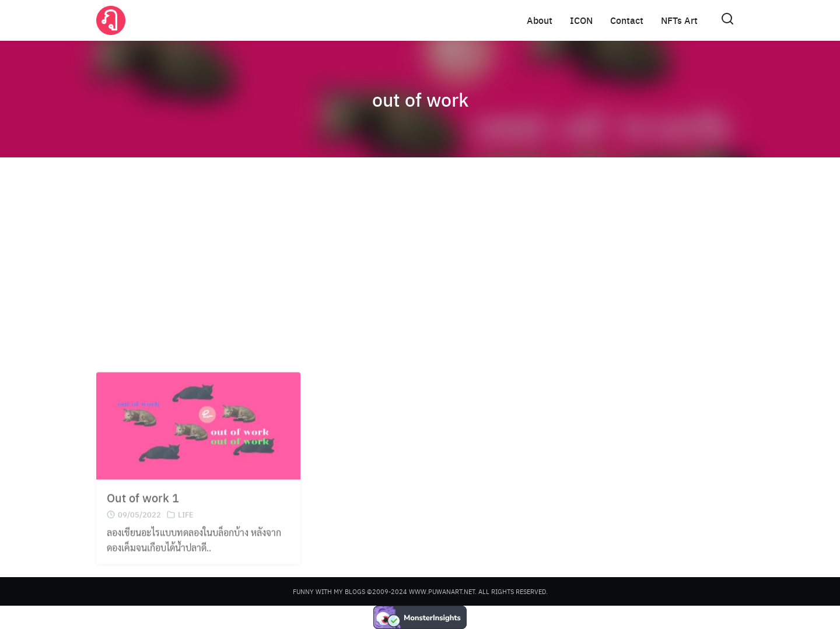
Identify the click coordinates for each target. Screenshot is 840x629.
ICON (581, 20)
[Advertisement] (420, 256)
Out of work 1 (143, 506)
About (540, 20)
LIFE (186, 523)
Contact (627, 20)
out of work (420, 99)
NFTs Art (679, 20)
